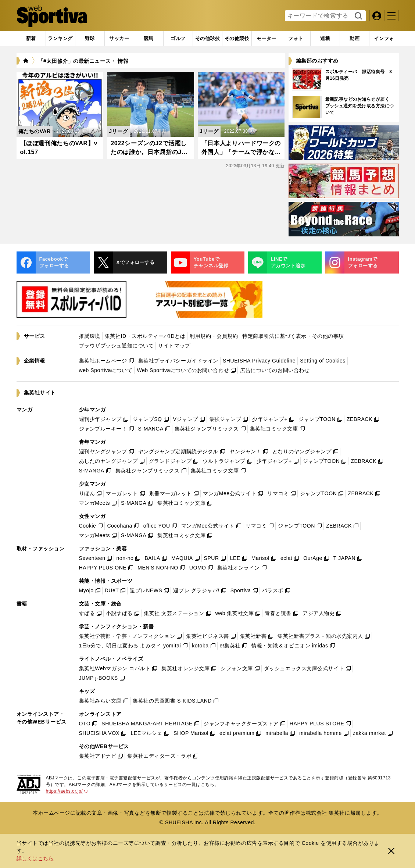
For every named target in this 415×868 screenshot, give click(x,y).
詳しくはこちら (35, 858)
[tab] (90, 39)
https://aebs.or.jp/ (67, 791)
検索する (357, 16)
